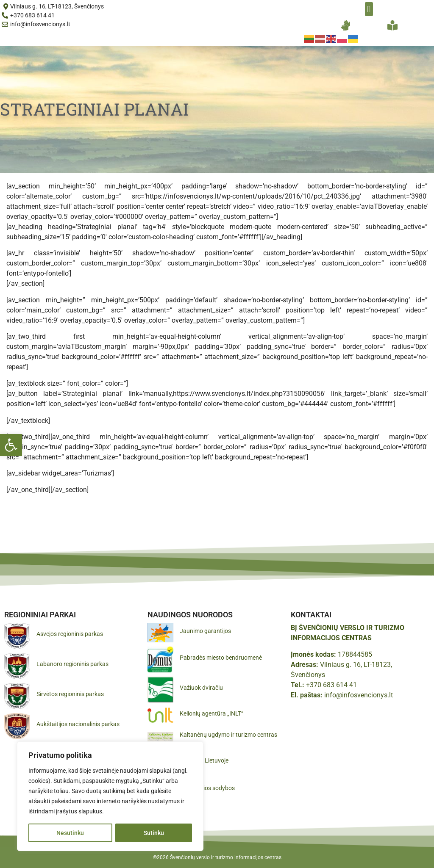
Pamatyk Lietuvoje (204, 760)
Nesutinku (70, 833)
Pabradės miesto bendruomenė (221, 658)
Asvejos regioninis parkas (70, 634)
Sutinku (154, 833)
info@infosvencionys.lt (359, 695)
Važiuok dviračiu (201, 688)
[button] (11, 445)
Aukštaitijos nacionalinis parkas (78, 724)
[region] (110, 796)
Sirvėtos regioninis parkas (70, 694)
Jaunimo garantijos (205, 631)
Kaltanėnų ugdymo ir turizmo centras (228, 735)
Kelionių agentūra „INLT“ (211, 713)
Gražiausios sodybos (207, 788)
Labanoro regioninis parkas (72, 664)
